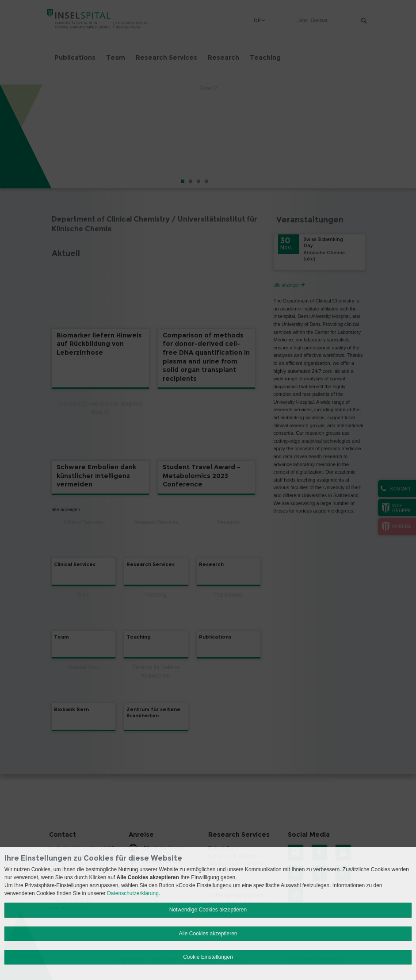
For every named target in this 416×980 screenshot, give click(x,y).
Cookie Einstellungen (208, 957)
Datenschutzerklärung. (134, 893)
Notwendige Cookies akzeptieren (208, 910)
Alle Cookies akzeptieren (208, 934)
